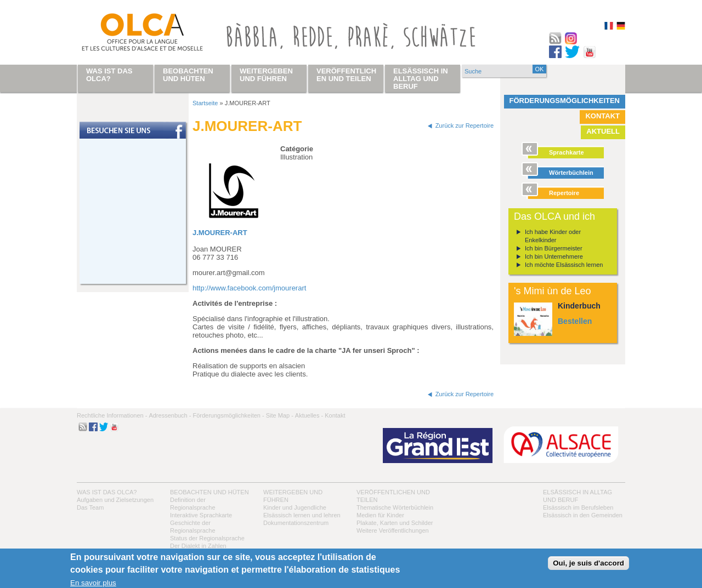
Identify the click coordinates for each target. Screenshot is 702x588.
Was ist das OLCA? (107, 492)
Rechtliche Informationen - (112, 415)
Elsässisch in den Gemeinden (583, 515)
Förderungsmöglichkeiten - (228, 415)
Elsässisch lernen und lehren (302, 515)
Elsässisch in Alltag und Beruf (421, 79)
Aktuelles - (309, 415)
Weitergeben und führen (266, 75)
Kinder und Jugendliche (295, 507)
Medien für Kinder (380, 515)
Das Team (90, 507)
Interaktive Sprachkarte (201, 515)
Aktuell (603, 131)
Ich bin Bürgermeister (554, 248)
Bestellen (575, 321)
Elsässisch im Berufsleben (578, 507)
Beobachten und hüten (210, 492)
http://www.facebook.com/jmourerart (249, 288)
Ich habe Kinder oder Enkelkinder (553, 236)
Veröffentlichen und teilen (346, 75)
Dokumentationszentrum (296, 523)
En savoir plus (93, 583)
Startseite (205, 103)
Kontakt (602, 116)
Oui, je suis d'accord (588, 563)
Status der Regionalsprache (207, 538)
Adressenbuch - (170, 415)
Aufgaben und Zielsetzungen (115, 500)
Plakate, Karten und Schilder (395, 523)
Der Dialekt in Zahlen (198, 546)
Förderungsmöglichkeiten (565, 101)
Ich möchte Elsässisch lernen (564, 265)
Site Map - (280, 415)
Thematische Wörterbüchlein (395, 507)
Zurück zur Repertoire (465, 125)
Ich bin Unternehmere (554, 256)
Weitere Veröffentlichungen (393, 530)
